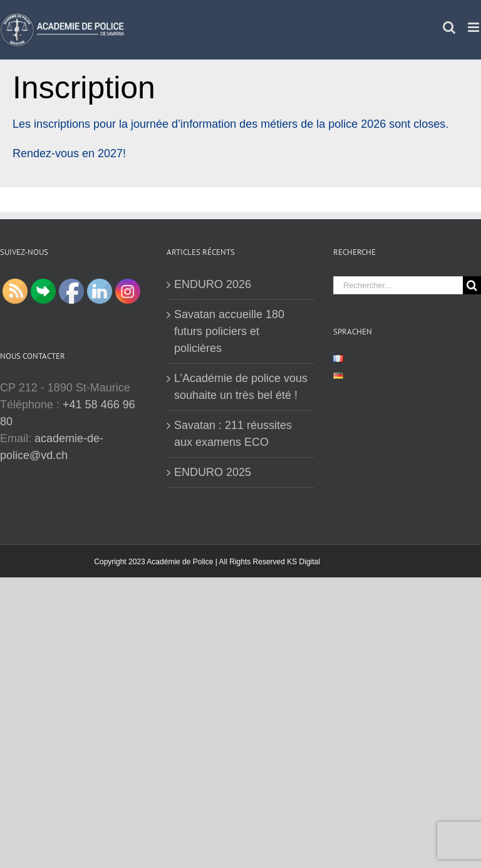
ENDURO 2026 (213, 284)
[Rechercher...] (398, 285)
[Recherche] (472, 285)
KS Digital (303, 562)
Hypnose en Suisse (354, 562)
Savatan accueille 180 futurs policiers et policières (229, 331)
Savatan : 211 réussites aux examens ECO (233, 434)
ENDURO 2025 (213, 472)
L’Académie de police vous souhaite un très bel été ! (241, 387)
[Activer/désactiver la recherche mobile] (449, 27)
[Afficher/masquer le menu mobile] (474, 27)
